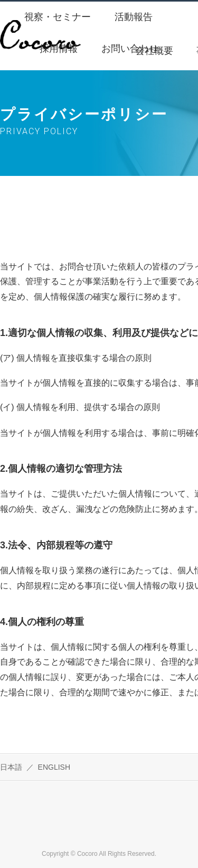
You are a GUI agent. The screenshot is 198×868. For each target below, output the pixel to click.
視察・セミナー (58, 17)
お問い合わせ (130, 49)
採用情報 (59, 49)
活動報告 (134, 17)
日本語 (11, 767)
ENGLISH (54, 767)
